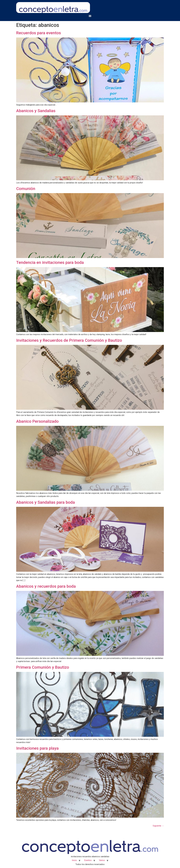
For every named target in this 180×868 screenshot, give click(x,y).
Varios (102, 860)
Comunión (26, 189)
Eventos (88, 860)
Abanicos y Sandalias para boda (46, 502)
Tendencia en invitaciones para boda (50, 262)
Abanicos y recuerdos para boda (46, 586)
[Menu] (90, 16)
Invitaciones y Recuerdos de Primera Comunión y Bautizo (69, 340)
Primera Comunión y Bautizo (43, 667)
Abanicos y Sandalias (36, 111)
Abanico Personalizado (37, 421)
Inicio (74, 860)
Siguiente (158, 826)
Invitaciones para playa (37, 748)
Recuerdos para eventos (39, 33)
